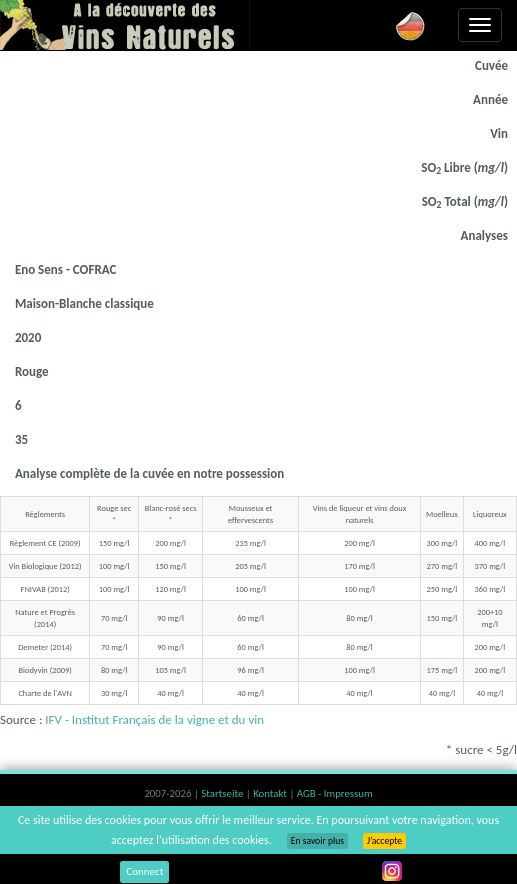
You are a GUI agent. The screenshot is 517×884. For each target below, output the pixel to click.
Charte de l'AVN (44, 693)
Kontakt (271, 793)
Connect (144, 871)
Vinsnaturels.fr (125, 25)
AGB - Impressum (335, 793)
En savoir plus (317, 841)
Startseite (223, 793)
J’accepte (384, 841)
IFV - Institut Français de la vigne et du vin (154, 719)
